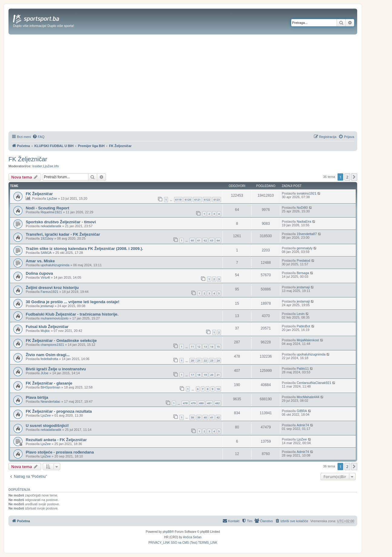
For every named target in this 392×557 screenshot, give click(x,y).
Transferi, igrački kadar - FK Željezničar (63, 234)
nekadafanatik (51, 226)
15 (218, 347)
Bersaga (303, 273)
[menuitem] (38, 137)
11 (192, 347)
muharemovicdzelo (54, 318)
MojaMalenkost (308, 340)
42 (218, 417)
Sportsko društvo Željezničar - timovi (61, 222)
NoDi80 (302, 208)
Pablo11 (303, 369)
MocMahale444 (308, 397)
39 (199, 417)
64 (218, 240)
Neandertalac (50, 401)
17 (192, 375)
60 (192, 240)
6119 (178, 200)
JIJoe (44, 373)
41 (212, 417)
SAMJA (46, 253)
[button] (354, 177)
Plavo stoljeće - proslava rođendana (60, 452)
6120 (188, 200)
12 (199, 347)
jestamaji (303, 287)
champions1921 (52, 345)
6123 (217, 200)
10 (218, 389)
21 (199, 360)
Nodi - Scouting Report (48, 208)
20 (192, 360)
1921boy (47, 238)
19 (205, 375)
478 (185, 403)
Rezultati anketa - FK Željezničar (56, 440)
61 (199, 240)
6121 (198, 200)
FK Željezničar (28, 159)
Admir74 (303, 425)
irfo (56, 166)
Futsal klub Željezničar (47, 327)
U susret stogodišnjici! (47, 426)
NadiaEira (304, 221)
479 (193, 403)
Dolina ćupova (39, 273)
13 (205, 347)
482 (217, 403)
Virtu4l (45, 277)
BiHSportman (50, 387)
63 (212, 240)
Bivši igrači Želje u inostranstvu (56, 369)
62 (205, 240)
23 (212, 360)
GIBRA (302, 411)
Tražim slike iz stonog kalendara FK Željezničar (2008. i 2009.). (84, 249)
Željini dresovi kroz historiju (52, 288)
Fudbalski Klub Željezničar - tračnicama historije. (72, 314)
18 (199, 375)
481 (209, 403)
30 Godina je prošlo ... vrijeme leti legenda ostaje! (72, 302)
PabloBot (303, 326)
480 (201, 403)
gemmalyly (305, 248)
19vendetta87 (307, 234)
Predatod (303, 260)
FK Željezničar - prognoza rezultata (59, 411)
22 (205, 360)
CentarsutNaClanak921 (314, 383)
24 (218, 360)
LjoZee (48, 166)
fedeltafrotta (49, 359)
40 (205, 417)
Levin (301, 314)
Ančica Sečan (192, 537)
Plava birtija (37, 397)
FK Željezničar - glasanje (49, 383)
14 (212, 347)
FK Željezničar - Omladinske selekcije (61, 341)
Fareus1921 (49, 292)
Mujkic (45, 331)
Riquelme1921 (51, 212)
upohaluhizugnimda (55, 265)
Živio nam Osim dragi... (48, 355)
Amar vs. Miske (40, 261)
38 (192, 417)
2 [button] (347, 177)
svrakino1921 (306, 193)
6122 (207, 200)
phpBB (167, 532)
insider (37, 166)
